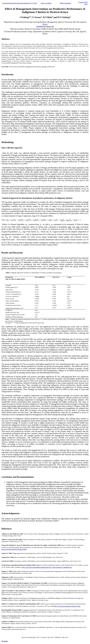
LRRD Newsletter (65, 3)
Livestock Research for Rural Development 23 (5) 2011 (20, 3)
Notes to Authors (46, 3)
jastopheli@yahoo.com (45, 26)
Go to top (5, 641)
